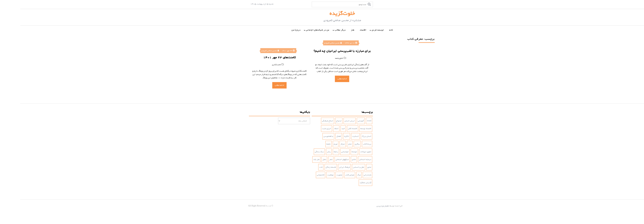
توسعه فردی (357, 30)
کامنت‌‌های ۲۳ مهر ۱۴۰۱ (259, 57)
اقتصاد (343, 30)
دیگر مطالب (320, 30)
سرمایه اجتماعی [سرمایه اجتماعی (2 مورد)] (345, 159)
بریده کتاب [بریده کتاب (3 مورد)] (347, 144)
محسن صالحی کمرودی (250, 51)
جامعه (315, 58)
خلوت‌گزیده (322, 14)
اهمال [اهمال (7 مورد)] (318, 136)
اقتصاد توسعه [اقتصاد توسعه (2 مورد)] (346, 129)
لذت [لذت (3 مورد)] (301, 167)
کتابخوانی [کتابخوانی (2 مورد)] (300, 175)
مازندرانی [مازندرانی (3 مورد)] (347, 175)
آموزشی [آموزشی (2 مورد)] (341, 121)
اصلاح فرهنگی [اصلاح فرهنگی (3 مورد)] (307, 121)
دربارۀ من (276, 30)
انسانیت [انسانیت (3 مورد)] (335, 136)
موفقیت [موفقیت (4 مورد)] (310, 175)
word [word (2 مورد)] (349, 121)
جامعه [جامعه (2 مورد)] (308, 144)
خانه (371, 30)
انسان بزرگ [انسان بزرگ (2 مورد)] (346, 136)
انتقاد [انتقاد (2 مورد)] (316, 129)
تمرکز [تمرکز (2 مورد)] (322, 144)
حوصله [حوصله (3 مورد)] (334, 152)
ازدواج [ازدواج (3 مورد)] (319, 121)
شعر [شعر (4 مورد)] (311, 159)
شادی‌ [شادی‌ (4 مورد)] (334, 159)
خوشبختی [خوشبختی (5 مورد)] (325, 152)
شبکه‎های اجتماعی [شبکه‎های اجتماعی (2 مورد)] (322, 159)
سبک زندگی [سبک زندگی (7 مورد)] (299, 152)
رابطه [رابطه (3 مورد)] (316, 152)
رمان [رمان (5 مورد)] (309, 152)
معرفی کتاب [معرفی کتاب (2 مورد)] (329, 175)
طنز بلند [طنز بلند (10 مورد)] (296, 159)
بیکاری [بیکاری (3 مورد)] (337, 144)
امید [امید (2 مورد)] (323, 129)
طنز (332, 30)
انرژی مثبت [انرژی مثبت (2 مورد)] (306, 129)
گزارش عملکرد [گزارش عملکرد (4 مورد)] (345, 183)
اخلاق (320, 58)
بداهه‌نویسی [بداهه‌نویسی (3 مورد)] (308, 136)
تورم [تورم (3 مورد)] (315, 144)
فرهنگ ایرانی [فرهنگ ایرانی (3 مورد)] (324, 167)
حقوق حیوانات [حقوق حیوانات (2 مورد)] (345, 152)
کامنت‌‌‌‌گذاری (256, 65)
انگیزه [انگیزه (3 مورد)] (326, 136)
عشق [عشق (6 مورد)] (349, 167)
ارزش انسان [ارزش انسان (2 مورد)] (329, 121)
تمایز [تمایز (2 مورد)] (329, 144)
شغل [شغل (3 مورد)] (304, 159)
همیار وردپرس (362, 206)
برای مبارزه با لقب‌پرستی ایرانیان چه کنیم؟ (320, 51)
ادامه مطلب (259, 85)
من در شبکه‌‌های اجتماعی (297, 30)
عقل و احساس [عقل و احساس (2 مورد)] (338, 167)
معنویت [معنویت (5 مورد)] (319, 175)
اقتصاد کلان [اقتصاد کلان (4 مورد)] (332, 129)
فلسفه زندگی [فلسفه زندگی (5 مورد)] (310, 167)
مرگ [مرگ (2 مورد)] (339, 175)
